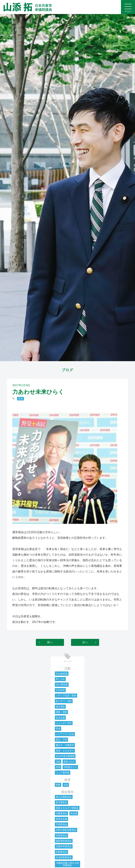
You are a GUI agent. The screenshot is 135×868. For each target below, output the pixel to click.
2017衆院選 (62, 685)
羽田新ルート (70, 767)
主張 (20, 399)
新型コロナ (69, 762)
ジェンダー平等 (64, 723)
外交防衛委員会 (64, 857)
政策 (67, 780)
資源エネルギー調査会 (67, 808)
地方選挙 (60, 707)
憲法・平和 (61, 740)
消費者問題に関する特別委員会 (67, 864)
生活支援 (60, 718)
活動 (67, 668)
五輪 (58, 762)
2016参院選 (62, 674)
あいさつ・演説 (64, 701)
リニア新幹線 (63, 773)
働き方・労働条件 (65, 745)
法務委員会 (61, 813)
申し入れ (60, 679)
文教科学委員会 (64, 846)
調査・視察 (61, 712)
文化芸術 (60, 690)
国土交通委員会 (64, 797)
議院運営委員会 (64, 841)
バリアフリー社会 (65, 734)
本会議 (74, 813)
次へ (85, 642)
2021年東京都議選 (65, 756)
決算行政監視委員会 (66, 830)
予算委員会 (61, 824)
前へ (50, 642)
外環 (58, 767)
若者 (58, 729)
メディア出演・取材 (66, 696)
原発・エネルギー (65, 751)
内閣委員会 (61, 852)
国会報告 (67, 792)
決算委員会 (61, 835)
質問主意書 (61, 819)
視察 (58, 785)
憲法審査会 (61, 802)
